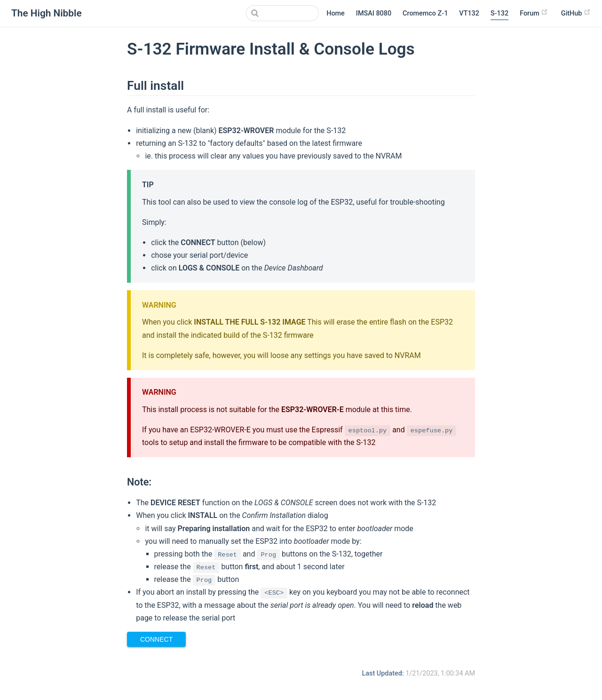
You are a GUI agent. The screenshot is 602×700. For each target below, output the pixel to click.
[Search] (271, 13)
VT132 (469, 13)
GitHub (576, 13)
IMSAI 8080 (374, 13)
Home (336, 13)
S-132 (499, 13)
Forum (534, 13)
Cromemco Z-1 (425, 13)
